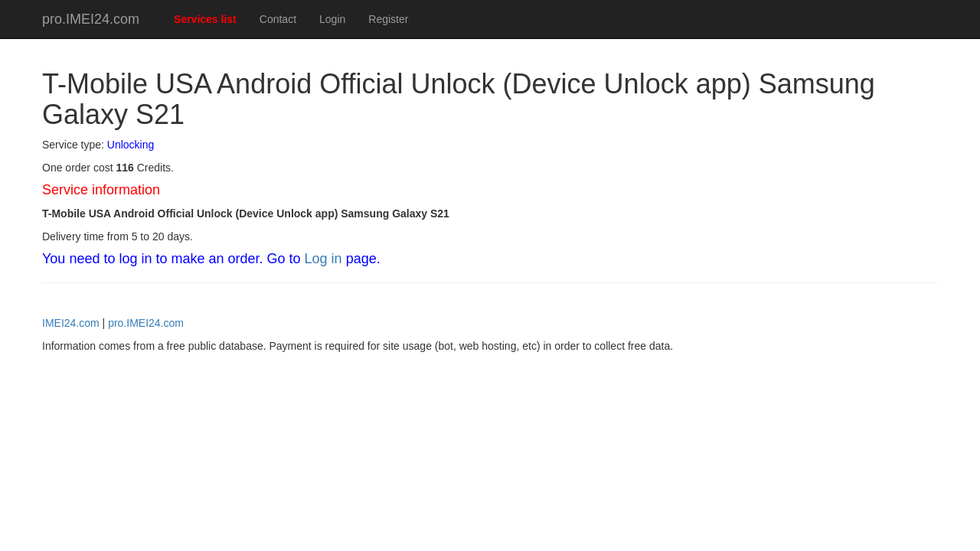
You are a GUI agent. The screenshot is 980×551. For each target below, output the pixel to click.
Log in (323, 259)
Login (332, 19)
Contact (278, 19)
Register (388, 19)
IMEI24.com (71, 323)
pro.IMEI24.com (91, 19)
